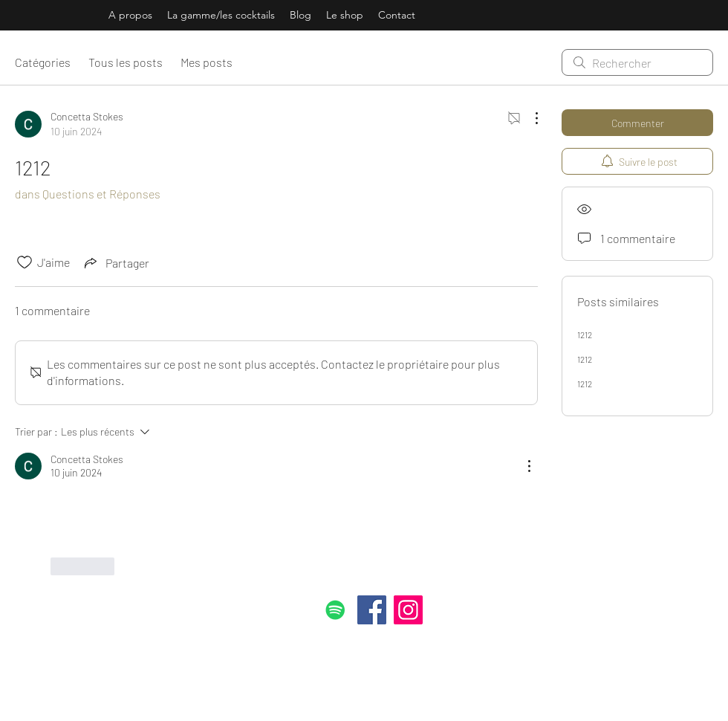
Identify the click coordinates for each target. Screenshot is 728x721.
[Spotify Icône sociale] (335, 610)
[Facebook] (372, 610)
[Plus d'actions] (529, 118)
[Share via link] (116, 262)
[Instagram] (408, 610)
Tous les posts (126, 62)
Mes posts (207, 62)
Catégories (43, 62)
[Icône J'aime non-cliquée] (25, 262)
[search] (637, 62)
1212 (585, 334)
